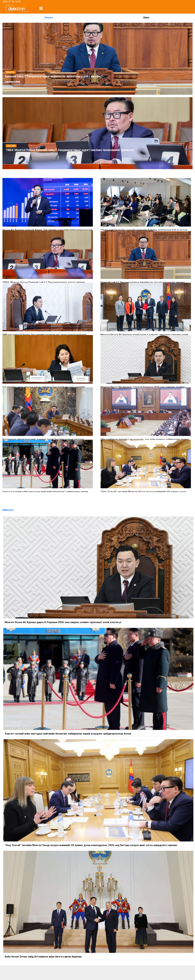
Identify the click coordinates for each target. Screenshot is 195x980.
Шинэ (146, 18)
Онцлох (49, 18)
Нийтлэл (8, 510)
